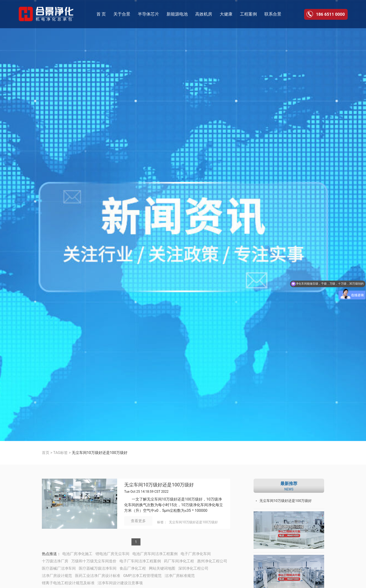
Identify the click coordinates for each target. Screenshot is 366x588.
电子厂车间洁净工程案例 (140, 561)
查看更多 (138, 521)
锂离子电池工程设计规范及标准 (68, 583)
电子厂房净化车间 (196, 554)
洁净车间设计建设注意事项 (120, 583)
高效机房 (204, 14)
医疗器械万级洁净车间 (98, 568)
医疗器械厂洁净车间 (59, 568)
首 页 (101, 14)
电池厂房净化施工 (77, 554)
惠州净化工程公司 (212, 561)
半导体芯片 (148, 14)
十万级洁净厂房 (55, 561)
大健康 (226, 14)
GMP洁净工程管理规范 (142, 576)
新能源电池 (177, 14)
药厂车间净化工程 (179, 561)
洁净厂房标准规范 (180, 576)
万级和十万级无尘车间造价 (94, 561)
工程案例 (248, 14)
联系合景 (273, 14)
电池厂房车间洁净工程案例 (155, 554)
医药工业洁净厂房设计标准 (98, 576)
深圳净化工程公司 (193, 568)
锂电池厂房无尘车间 (112, 554)
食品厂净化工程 (133, 568)
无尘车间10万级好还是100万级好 (159, 485)
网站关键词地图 (162, 568)
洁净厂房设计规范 (57, 576)
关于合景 (122, 14)
